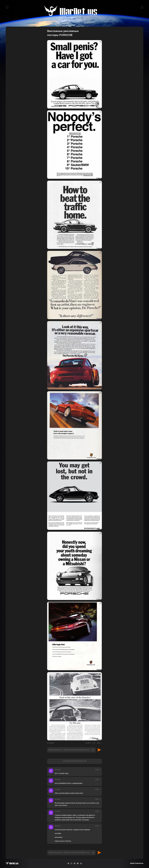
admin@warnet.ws (137, 863)
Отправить (99, 750)
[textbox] (71, 750)
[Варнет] (14, 863)
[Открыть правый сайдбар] (142, 7)
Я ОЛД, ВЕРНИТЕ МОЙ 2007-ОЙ (75, 761)
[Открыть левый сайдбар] (7, 7)
